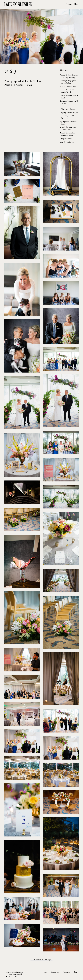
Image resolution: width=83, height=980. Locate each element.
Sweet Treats (69, 142)
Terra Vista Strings (68, 109)
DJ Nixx (70, 92)
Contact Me (55, 972)
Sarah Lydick (66, 83)
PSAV (70, 139)
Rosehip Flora (71, 87)
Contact (69, 4)
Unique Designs (72, 113)
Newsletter (66, 972)
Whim (71, 136)
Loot (69, 130)
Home (45, 972)
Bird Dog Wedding (68, 78)
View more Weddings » (42, 960)
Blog (76, 4)
